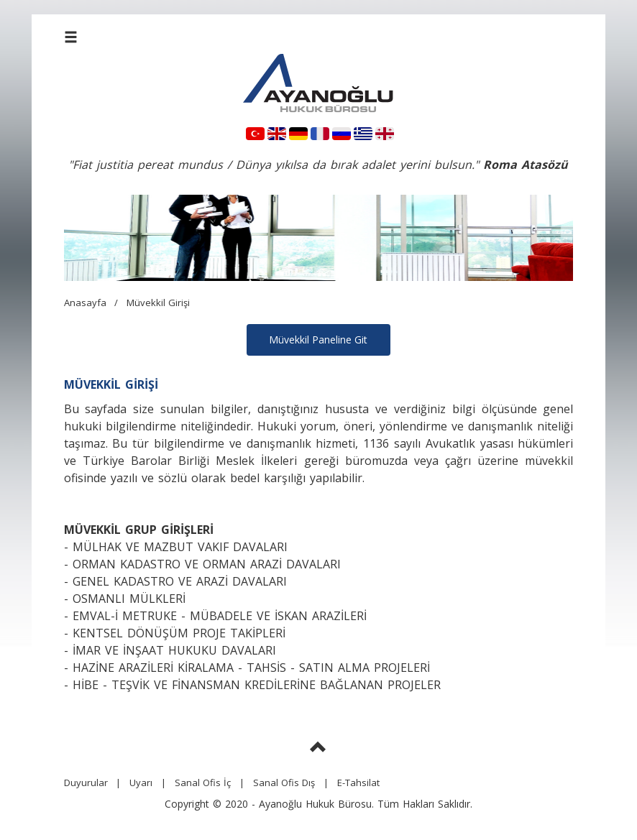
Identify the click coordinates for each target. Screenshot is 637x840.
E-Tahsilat (358, 783)
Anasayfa (85, 303)
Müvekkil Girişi (158, 303)
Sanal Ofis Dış (284, 783)
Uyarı (141, 783)
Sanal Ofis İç (203, 783)
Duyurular (86, 783)
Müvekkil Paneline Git (318, 340)
